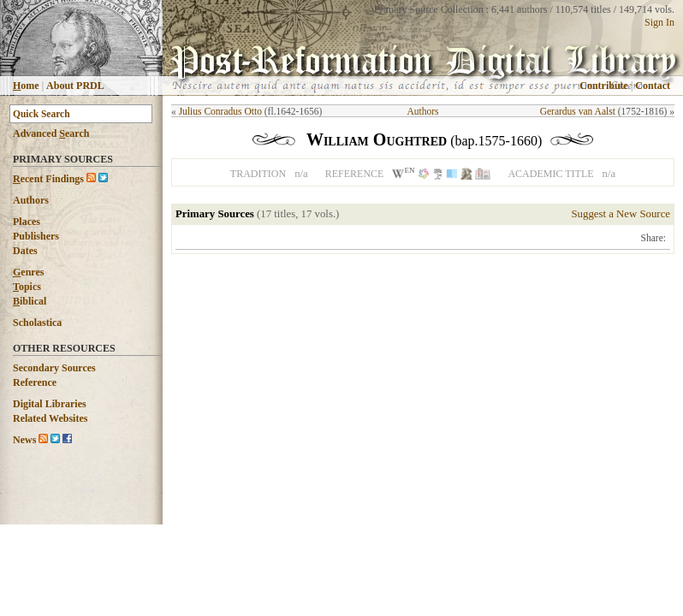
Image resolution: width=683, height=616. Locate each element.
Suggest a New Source (621, 214)
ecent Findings (48, 179)
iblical (30, 301)
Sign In (659, 22)
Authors (31, 200)
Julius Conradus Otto (220, 111)
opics (27, 287)
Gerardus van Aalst (578, 111)
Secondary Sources (54, 368)
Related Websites (50, 418)
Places (27, 222)
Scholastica (37, 323)
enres (28, 272)
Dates (25, 251)
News (24, 440)
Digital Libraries (50, 404)
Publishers (36, 236)
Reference (35, 382)
